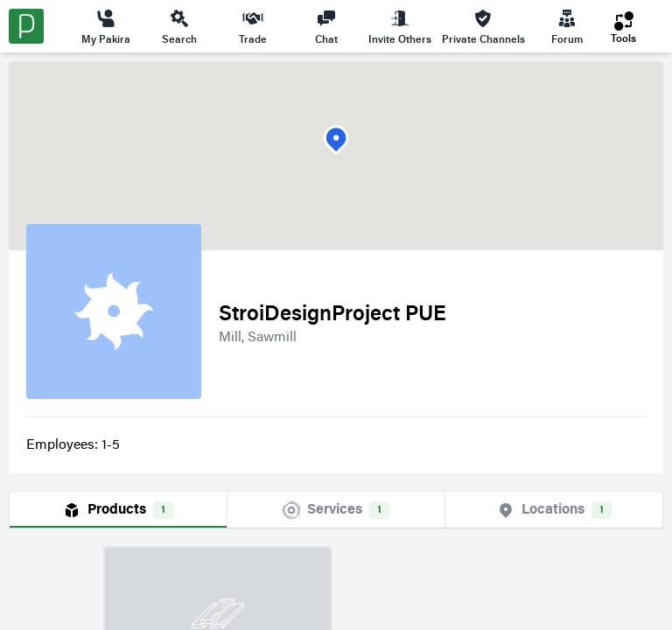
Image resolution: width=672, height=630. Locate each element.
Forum (567, 26)
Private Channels (483, 26)
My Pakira (106, 26)
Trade (253, 26)
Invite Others (400, 26)
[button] (336, 140)
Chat (326, 26)
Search (179, 26)
